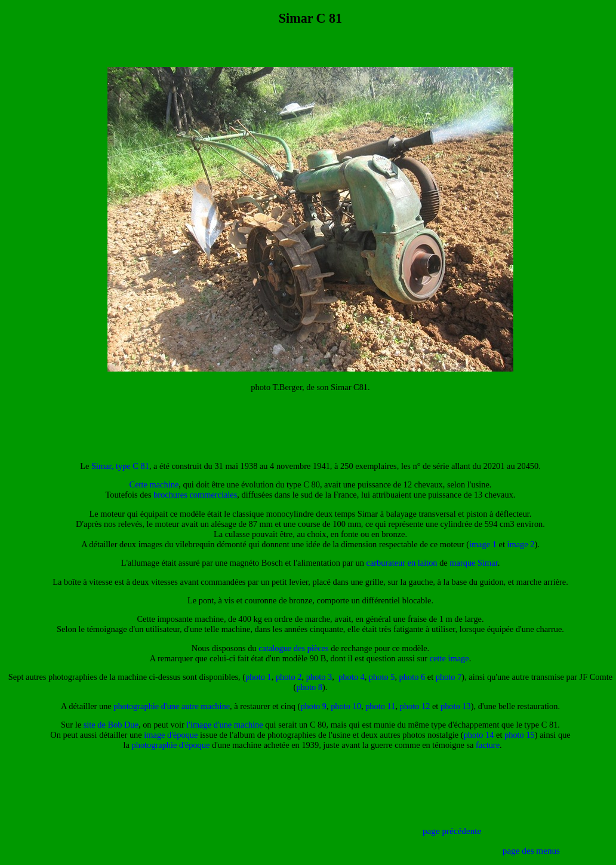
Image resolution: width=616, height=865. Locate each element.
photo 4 (352, 677)
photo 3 (319, 677)
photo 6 (412, 677)
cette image (449, 658)
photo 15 (520, 735)
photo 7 (449, 677)
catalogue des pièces (293, 648)
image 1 (483, 544)
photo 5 (382, 677)
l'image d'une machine (224, 725)
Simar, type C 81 (120, 466)
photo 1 (258, 677)
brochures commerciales (195, 495)
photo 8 (309, 687)
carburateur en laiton (402, 563)
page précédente (452, 831)
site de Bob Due (111, 725)
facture (488, 745)
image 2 (520, 544)
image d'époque (171, 735)
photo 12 (415, 706)
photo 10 (346, 706)
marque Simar (473, 563)
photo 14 (479, 735)
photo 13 (456, 706)
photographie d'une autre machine (172, 706)
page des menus (531, 850)
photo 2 (289, 677)
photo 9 (313, 706)
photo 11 (380, 706)
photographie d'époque (171, 745)
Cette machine (154, 484)
